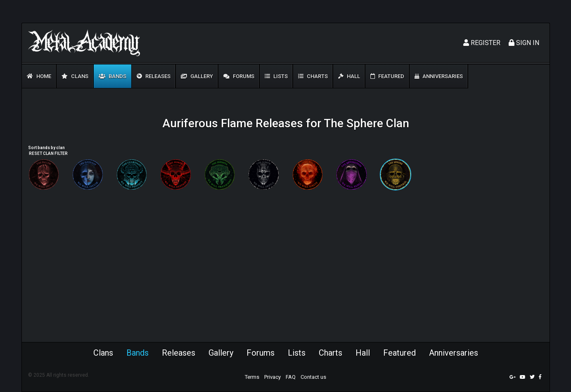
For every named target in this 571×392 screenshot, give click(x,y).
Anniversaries (439, 76)
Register (482, 43)
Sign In (524, 43)
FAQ (291, 377)
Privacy (272, 377)
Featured (387, 76)
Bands (113, 76)
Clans (75, 76)
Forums (239, 76)
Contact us (313, 377)
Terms (252, 377)
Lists (276, 76)
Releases (154, 76)
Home (39, 76)
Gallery (197, 76)
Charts (313, 76)
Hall (349, 76)
